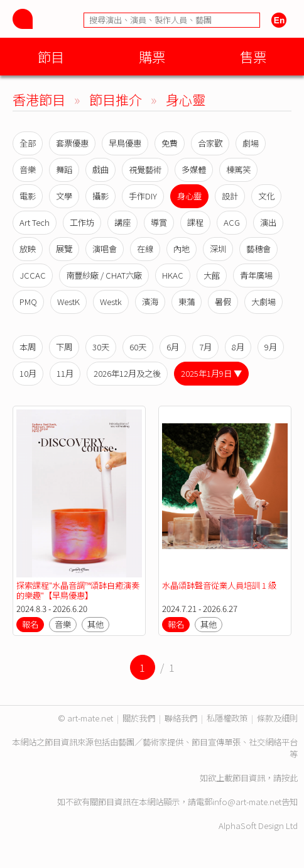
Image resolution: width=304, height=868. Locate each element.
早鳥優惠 (125, 143)
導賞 (159, 222)
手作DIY (143, 196)
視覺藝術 (145, 170)
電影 (28, 196)
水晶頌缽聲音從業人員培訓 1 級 (219, 585)
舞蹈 (64, 170)
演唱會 (105, 249)
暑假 (223, 302)
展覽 (64, 249)
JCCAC (33, 275)
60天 (138, 347)
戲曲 (100, 170)
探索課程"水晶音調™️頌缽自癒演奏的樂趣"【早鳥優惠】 (78, 590)
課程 (195, 222)
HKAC (173, 275)
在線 (145, 249)
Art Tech (35, 222)
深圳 (218, 249)
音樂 (28, 170)
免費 (170, 143)
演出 (268, 222)
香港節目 (39, 99)
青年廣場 (256, 275)
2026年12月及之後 (127, 373)
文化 (266, 196)
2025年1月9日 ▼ (211, 373)
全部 (28, 143)
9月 (271, 347)
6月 (173, 347)
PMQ (28, 302)
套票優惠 (72, 143)
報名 (30, 624)
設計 (230, 196)
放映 (28, 249)
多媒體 (194, 170)
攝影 (100, 196)
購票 (152, 56)
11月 (65, 373)
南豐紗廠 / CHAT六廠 (104, 275)
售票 (253, 56)
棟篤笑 (238, 170)
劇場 (251, 143)
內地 (182, 249)
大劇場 (263, 302)
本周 (28, 347)
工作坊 (82, 222)
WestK (68, 302)
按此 (290, 778)
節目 (51, 56)
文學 (64, 196)
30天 (101, 347)
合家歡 (210, 143)
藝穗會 (258, 249)
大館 (212, 275)
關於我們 (139, 718)
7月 (205, 347)
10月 (28, 373)
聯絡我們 (181, 718)
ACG (232, 222)
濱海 (150, 302)
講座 (122, 222)
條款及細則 (277, 718)
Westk (111, 302)
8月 (238, 347)
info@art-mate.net (247, 802)
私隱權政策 (227, 718)
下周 (64, 347)
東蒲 (187, 302)
